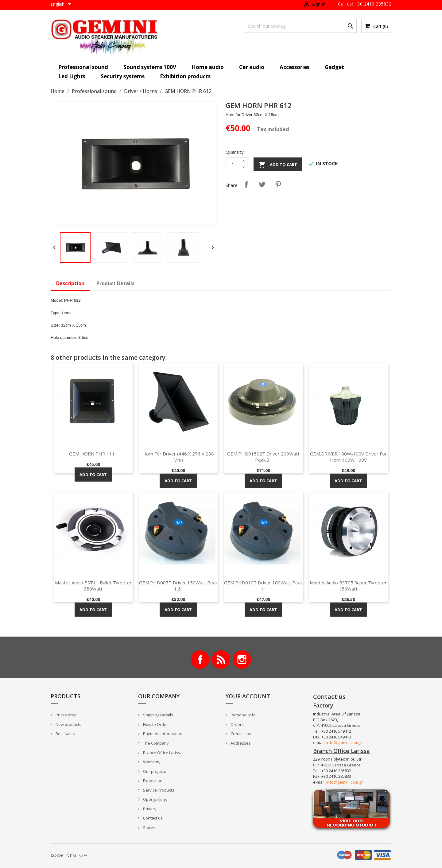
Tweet (262, 184)
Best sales (65, 734)
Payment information (162, 734)
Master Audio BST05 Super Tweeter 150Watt (348, 586)
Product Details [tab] (115, 283)
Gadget (334, 67)
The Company (155, 743)
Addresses (240, 743)
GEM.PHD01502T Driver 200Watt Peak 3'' (263, 457)
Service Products (158, 790)
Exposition (152, 781)
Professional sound (83, 67)
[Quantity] (233, 164)
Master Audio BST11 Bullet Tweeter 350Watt (93, 586)
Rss (221, 660)
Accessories (295, 67)
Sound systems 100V (150, 67)
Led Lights (72, 76)
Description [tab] (70, 283)
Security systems (123, 76)
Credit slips (240, 734)
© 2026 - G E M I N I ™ (69, 856)
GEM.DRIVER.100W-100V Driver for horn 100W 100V (348, 457)
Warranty (151, 762)
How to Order (155, 724)
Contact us (152, 818)
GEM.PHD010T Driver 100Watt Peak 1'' (263, 586)
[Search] (301, 26)
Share (246, 184)
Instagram (242, 660)
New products (68, 724)
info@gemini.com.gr (345, 742)
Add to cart (278, 165)
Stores (149, 827)
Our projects (154, 771)
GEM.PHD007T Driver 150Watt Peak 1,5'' (178, 586)
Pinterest (278, 184)
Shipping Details (158, 715)
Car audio (252, 67)
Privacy (149, 809)
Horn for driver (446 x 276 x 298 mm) (178, 457)
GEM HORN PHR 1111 (93, 454)
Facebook (200, 660)
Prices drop (66, 715)
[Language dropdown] (62, 5)
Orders (237, 724)
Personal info (243, 715)
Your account (248, 696)
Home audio (208, 67)
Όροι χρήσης (155, 799)
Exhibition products (185, 76)
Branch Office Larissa (162, 753)
